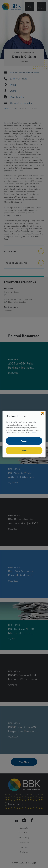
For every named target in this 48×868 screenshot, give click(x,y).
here (34, 433)
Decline (24, 451)
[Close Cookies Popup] (42, 414)
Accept (24, 441)
